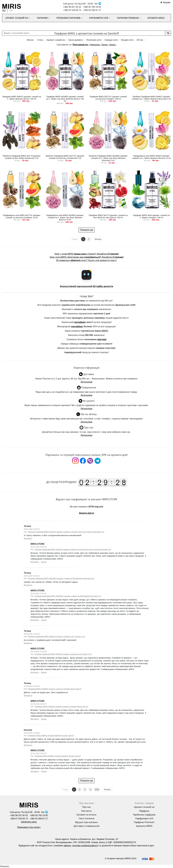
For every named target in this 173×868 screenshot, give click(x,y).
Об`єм (140, 40)
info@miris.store (29, 822)
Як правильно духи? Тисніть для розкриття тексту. (86, 260)
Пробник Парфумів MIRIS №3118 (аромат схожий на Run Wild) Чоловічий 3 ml (22, 157)
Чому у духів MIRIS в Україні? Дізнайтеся (86, 254)
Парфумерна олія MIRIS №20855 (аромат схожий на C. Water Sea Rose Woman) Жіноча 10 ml (65, 218)
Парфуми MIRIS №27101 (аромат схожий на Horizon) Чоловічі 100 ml (108, 98)
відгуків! (102, 339)
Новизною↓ (95, 45)
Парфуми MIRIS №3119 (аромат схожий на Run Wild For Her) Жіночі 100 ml (108, 216)
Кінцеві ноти (127, 40)
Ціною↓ (105, 45)
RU (4, 10)
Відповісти (28, 538)
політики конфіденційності (85, 846)
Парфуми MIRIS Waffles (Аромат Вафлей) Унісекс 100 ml (51, 736)
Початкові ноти (94, 40)
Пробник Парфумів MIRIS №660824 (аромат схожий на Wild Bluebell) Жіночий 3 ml (61, 578)
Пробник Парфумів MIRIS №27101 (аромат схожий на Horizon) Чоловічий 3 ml (65, 157)
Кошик (167, 2)
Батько (44, 562)
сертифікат (80, 322)
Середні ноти (111, 40)
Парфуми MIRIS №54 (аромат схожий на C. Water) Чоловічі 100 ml (151, 216)
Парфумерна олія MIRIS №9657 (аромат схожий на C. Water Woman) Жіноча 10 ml (151, 157)
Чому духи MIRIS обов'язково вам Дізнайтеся (86, 257)
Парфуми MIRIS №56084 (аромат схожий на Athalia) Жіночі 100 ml (55, 689)
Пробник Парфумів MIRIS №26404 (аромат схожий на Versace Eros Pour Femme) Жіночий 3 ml (66, 532)
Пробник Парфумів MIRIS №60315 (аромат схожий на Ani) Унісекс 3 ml (56, 636)
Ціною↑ (113, 45)
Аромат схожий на (56, 40)
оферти (67, 846)
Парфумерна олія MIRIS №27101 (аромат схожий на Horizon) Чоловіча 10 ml (22, 216)
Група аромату (75, 40)
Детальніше (86, 382)
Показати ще (87, 230)
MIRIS (105, 331)
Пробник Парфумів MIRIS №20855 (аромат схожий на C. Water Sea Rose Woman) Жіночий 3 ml (108, 158)
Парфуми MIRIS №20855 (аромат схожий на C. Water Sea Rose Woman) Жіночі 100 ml (65, 99)
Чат (98, 4)
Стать (40, 40)
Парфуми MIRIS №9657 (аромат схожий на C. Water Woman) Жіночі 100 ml (22, 98)
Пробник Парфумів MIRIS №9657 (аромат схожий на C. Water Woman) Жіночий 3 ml (151, 98)
